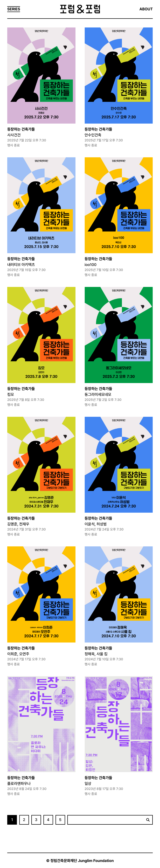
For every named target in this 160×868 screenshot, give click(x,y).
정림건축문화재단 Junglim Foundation (82, 861)
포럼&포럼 (80, 9)
